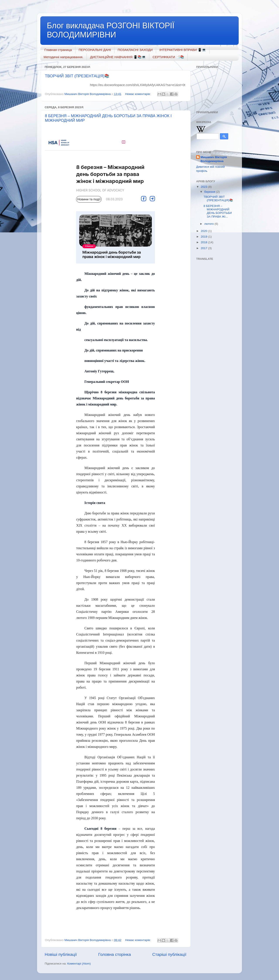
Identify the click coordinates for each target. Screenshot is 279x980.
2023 (204, 187)
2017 (204, 248)
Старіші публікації (169, 954)
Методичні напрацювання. (63, 57)
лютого (209, 224)
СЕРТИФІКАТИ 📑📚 (168, 57)
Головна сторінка (115, 954)
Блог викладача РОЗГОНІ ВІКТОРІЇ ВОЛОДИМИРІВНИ (111, 30)
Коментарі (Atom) (79, 964)
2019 (204, 237)
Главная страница (58, 50)
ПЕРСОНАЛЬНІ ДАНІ (95, 50)
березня (210, 192)
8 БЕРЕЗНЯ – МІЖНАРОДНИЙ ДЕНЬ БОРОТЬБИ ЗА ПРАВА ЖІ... (218, 211)
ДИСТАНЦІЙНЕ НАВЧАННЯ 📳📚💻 (118, 57)
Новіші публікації (61, 954)
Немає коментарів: (138, 94)
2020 (204, 231)
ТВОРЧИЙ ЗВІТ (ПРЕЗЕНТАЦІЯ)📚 (77, 76)
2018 (204, 242)
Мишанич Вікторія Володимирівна (214, 159)
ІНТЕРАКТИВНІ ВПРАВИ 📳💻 (183, 50)
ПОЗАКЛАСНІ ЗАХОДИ (135, 50)
